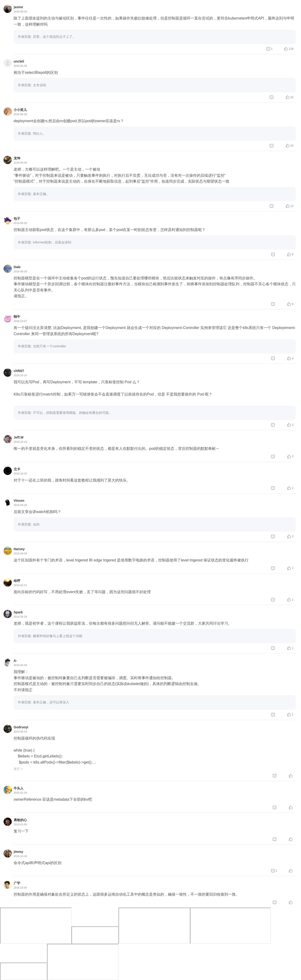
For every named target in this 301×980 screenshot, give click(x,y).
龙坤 (17, 158)
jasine (18, 7)
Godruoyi (21, 727)
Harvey (19, 549)
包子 (17, 219)
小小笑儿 (20, 110)
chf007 (19, 371)
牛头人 (19, 788)
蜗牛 (17, 317)
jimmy (18, 852)
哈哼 (17, 581)
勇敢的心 (20, 820)
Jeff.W (19, 437)
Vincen (19, 501)
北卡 (17, 469)
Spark (18, 612)
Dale (17, 267)
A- (15, 661)
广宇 (17, 883)
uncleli (19, 61)
